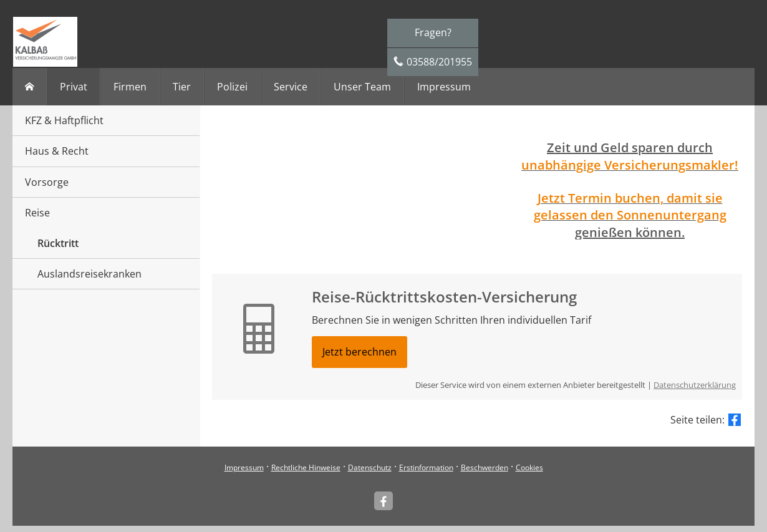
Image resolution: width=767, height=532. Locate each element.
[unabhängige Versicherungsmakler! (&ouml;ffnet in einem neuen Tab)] (630, 166)
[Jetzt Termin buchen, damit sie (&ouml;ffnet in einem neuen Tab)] (630, 199)
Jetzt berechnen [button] (359, 352)
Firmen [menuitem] (130, 87)
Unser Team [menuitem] (362, 87)
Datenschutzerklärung (695, 385)
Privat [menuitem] (74, 87)
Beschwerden (485, 467)
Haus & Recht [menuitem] (57, 151)
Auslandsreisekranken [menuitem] (89, 274)
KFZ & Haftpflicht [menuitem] (64, 120)
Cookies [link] (529, 467)
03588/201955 (439, 62)
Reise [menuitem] (37, 213)
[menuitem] (30, 87)
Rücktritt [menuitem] (58, 243)
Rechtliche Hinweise (306, 467)
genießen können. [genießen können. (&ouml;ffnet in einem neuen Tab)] (630, 232)
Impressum (244, 467)
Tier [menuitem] (182, 87)
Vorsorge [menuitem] (47, 182)
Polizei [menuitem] (232, 87)
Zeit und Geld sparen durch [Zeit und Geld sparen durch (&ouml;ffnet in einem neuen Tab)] (630, 148)
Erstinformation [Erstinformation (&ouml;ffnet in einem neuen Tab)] (426, 467)
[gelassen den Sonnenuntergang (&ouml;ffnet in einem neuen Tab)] (630, 216)
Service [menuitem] (291, 87)
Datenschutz (370, 467)
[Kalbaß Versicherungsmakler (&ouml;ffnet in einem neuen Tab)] (383, 501)
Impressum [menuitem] (444, 87)
